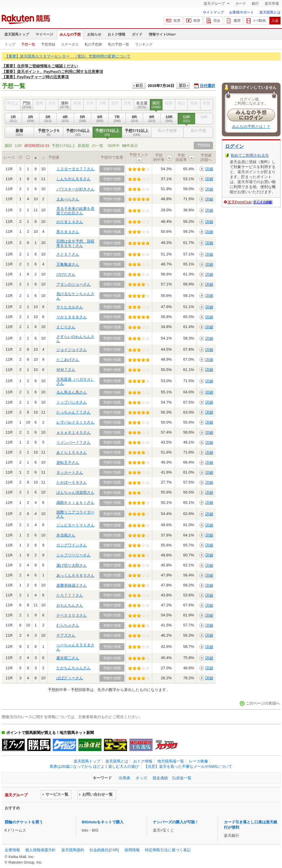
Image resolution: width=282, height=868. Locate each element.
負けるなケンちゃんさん (75, 296)
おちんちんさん (70, 605)
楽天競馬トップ (17, 34)
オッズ (141, 778)
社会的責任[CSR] (104, 850)
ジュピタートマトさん (75, 525)
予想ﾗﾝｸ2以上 (137, 133)
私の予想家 (93, 44)
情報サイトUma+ (162, 34)
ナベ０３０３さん (72, 615)
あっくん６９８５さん (75, 575)
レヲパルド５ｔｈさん (75, 422)
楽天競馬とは (270, 12)
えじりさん (66, 327)
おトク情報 (116, 34)
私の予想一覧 (119, 44)
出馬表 (125, 778)
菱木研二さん (68, 658)
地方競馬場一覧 (171, 761)
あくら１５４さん (72, 453)
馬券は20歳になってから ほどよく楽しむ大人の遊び (94, 766)
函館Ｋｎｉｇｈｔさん (75, 502)
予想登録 (48, 44)
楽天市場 (272, 4)
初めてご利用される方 (250, 155)
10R (169, 119)
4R (65, 119)
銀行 (255, 4)
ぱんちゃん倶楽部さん (75, 492)
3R (48, 119)
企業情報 (12, 850)
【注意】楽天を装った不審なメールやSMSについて (188, 766)
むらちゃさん (68, 625)
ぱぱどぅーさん (70, 678)
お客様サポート (242, 12)
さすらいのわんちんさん (75, 339)
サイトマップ (213, 12)
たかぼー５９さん (72, 482)
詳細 (209, 169)
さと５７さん (68, 254)
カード (241, 4)
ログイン (234, 146)
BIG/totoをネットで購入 (103, 822)
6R (100, 119)
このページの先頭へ (263, 703)
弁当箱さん (66, 535)
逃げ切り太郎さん (72, 565)
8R (135, 119)
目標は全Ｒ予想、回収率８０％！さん (75, 243)
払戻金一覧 (182, 778)
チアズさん (66, 635)
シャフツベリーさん (74, 555)
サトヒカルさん (70, 307)
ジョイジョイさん (72, 350)
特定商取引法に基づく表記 (168, 850)
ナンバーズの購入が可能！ (176, 822)
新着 (19, 133)
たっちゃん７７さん (74, 412)
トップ (10, 44)
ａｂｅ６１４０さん (74, 433)
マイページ (44, 34)
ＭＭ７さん (66, 370)
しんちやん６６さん (74, 179)
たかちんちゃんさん (74, 668)
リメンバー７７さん (74, 443)
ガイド (137, 34)
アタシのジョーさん (74, 284)
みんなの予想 (70, 34)
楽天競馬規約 (73, 850)
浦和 (65, 105)
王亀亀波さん (68, 264)
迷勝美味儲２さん (72, 585)
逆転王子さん (68, 463)
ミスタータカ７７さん (75, 169)
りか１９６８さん (72, 317)
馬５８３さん (68, 232)
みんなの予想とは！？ (251, 127)
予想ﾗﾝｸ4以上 (78, 133)
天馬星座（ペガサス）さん (75, 381)
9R (152, 119)
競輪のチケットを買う (24, 822)
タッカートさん (70, 473)
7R (117, 119)
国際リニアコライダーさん (75, 514)
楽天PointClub (240, 202)
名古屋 (142, 105)
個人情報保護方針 (40, 850)
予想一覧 (28, 44)
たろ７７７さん (70, 595)
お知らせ (94, 34)
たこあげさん (68, 360)
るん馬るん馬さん (72, 392)
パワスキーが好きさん (75, 189)
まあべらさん (68, 199)
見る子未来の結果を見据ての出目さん (75, 211)
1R (13, 119)
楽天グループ (215, 4)
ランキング (144, 44)
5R (83, 119)
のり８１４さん (70, 222)
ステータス (70, 44)
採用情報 (132, 850)
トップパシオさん (72, 402)
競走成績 (160, 778)
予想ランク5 (49, 133)
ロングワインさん (72, 545)
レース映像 (199, 761)
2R (31, 119)
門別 (27, 105)
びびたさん (66, 274)
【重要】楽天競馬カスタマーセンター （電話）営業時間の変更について (68, 56)
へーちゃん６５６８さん (75, 647)
